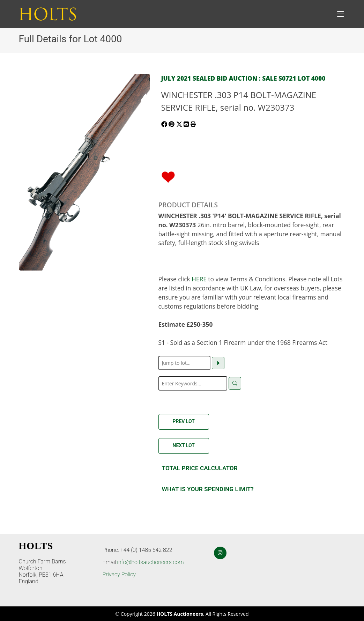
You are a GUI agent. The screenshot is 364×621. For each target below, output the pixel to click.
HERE (199, 279)
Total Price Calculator (200, 468)
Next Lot (184, 445)
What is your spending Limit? (208, 489)
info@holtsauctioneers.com (150, 562)
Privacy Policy (119, 574)
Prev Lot (184, 421)
